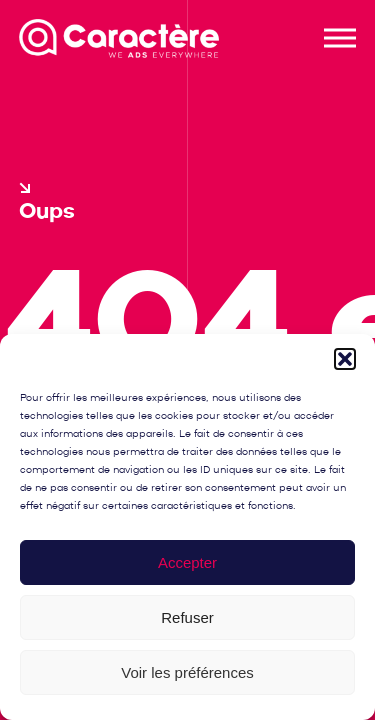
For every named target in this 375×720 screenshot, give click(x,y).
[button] (345, 359)
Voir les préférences (187, 672)
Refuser (187, 617)
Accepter (187, 562)
